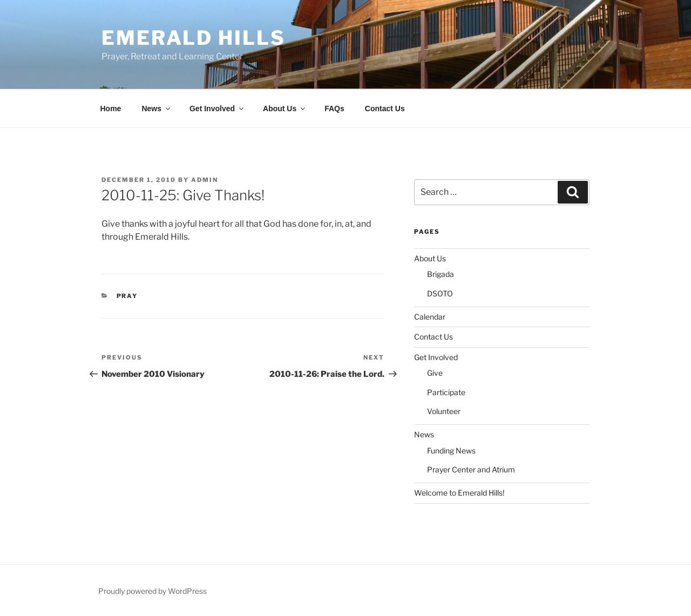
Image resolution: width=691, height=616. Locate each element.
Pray (127, 296)
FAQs (334, 109)
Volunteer (444, 411)
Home (111, 109)
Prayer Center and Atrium (471, 469)
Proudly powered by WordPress (153, 591)
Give (435, 373)
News (157, 109)
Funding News (451, 451)
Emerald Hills (193, 38)
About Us (285, 109)
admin (205, 180)
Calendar (430, 317)
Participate (446, 392)
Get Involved (217, 109)
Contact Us (385, 109)
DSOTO (440, 293)
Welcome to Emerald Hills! (459, 493)
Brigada (441, 274)
